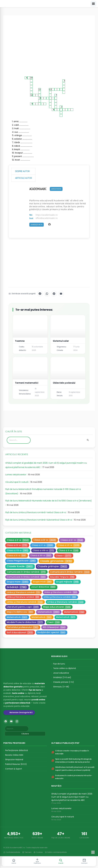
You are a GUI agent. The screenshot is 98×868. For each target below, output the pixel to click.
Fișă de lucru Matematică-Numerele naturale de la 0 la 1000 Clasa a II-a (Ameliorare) (49, 501)
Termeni (27, 852)
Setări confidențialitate (56, 852)
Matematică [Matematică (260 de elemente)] (49, 612)
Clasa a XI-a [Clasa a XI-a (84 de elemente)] (17, 555)
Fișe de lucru (59, 664)
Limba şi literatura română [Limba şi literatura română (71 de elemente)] (24, 592)
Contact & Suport (14, 769)
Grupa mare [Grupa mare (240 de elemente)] (18, 582)
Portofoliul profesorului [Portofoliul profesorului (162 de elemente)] (23, 627)
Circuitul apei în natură (17, 482)
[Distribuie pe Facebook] (40, 294)
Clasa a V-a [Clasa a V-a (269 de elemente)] (43, 545)
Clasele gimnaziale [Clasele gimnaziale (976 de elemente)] (56, 561)
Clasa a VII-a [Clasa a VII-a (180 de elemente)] (18, 550)
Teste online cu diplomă (64, 668)
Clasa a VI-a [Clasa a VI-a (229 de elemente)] (69, 545)
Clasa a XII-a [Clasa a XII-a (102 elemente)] (41, 555)
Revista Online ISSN (14, 755)
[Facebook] (6, 721)
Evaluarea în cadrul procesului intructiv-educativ (74, 777)
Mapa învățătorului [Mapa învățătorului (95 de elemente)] (20, 612)
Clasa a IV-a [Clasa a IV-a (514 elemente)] (72, 540)
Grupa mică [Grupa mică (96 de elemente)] (42, 582)
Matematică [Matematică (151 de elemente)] (42, 617)
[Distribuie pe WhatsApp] (47, 294)
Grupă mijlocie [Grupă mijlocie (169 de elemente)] (68, 582)
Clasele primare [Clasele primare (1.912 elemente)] (53, 566)
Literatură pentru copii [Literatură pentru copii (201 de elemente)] (23, 607)
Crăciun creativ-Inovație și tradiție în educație (72, 752)
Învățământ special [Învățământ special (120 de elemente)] (52, 632)
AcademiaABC (38, 189)
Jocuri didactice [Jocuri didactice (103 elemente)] (44, 587)
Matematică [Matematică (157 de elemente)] (17, 617)
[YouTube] (11, 721)
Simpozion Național (14, 760)
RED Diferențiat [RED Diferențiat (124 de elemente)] (54, 627)
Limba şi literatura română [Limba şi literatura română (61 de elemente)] (23, 597)
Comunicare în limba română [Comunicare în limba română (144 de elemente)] (70, 572)
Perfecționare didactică (16, 750)
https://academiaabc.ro (47, 215)
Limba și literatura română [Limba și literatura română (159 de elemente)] (25, 602)
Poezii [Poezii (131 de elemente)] (54, 622)
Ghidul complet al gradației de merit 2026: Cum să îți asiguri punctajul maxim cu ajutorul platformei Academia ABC (72, 797)
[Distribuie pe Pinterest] (54, 294)
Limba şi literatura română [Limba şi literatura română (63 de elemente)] (61, 592)
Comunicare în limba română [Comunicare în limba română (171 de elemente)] (26, 572)
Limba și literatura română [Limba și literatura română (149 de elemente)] (66, 602)
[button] (61, 861)
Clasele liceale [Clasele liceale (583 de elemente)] (20, 566)
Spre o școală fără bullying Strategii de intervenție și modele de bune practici (73, 760)
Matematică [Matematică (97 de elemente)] (66, 617)
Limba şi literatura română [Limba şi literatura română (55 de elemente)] (60, 597)
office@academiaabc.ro (47, 218)
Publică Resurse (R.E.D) (16, 764)
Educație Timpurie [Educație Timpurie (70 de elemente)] (62, 577)
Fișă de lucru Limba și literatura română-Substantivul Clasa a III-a (39, 520)
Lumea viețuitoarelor (16, 475)
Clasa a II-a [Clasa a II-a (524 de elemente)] (18, 540)
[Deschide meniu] (93, 4)
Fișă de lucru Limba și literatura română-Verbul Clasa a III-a (36, 512)
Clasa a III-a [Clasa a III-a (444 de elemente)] (45, 540)
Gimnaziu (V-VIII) (61, 687)
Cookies (38, 852)
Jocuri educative (61, 673)
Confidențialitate (12, 852)
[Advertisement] (49, 43)
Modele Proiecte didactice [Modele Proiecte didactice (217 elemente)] (25, 622)
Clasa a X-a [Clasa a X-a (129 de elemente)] (69, 550)
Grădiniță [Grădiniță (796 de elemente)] (17, 587)
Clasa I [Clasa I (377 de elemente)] (64, 556)
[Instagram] (17, 721)
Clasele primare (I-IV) (63, 682)
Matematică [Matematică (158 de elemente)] (74, 612)
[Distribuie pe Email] (61, 294)
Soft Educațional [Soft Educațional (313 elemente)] (20, 632)
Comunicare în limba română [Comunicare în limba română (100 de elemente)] (26, 577)
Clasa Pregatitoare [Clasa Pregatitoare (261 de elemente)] (21, 561)
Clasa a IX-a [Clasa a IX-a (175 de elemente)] (17, 545)
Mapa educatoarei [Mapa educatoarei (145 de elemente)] (57, 607)
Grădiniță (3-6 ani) (62, 677)
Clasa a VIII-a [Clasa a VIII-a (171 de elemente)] (44, 550)
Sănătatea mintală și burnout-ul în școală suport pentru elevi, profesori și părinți (75, 769)
